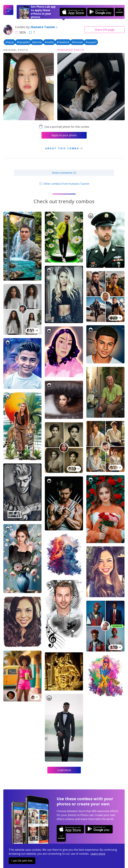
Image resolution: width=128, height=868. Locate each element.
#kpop (10, 42)
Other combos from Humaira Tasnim (64, 184)
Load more (64, 770)
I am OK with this (22, 861)
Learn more (98, 854)
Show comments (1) (64, 173)
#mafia (49, 42)
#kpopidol (23, 42)
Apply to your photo (64, 135)
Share (105, 30)
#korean (77, 42)
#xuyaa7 (91, 42)
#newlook (63, 42)
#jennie (37, 42)
